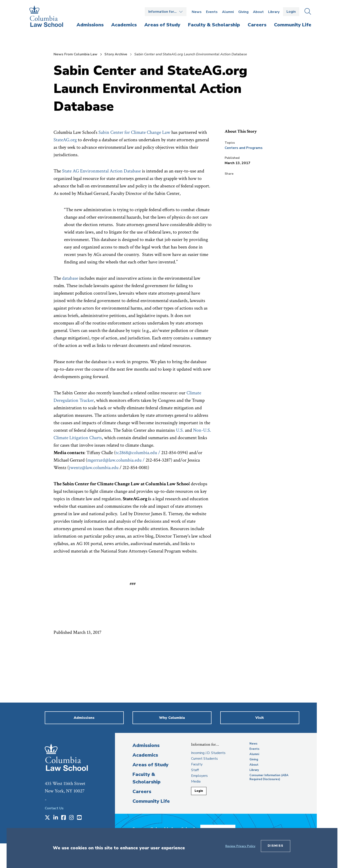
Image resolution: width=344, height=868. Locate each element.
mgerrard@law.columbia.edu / (116, 460)
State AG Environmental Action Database (101, 171)
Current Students (204, 759)
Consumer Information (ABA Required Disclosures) (269, 777)
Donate (224, 827)
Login (291, 12)
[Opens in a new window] (47, 818)
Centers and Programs (244, 148)
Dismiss (276, 846)
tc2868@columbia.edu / (138, 453)
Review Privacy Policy (240, 846)
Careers (142, 792)
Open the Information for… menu (166, 12)
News (197, 12)
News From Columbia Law (75, 54)
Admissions (146, 745)
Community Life (151, 801)
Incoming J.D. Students (208, 753)
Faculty (197, 764)
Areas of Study (150, 765)
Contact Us (54, 808)
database (70, 278)
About (258, 12)
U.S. (180, 430)
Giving (243, 12)
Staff (195, 770)
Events (212, 12)
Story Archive (116, 54)
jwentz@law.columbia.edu (94, 468)
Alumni (228, 12)
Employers (199, 776)
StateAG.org (65, 140)
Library (274, 12)
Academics (145, 755)
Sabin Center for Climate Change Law (134, 132)
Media (196, 781)
